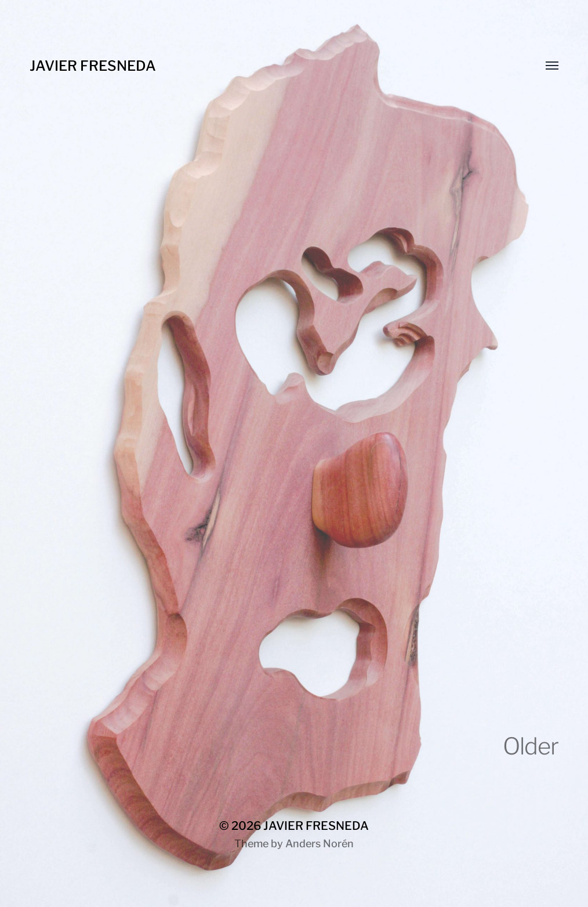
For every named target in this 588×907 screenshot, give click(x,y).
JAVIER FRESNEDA (93, 66)
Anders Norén (320, 843)
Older (531, 746)
